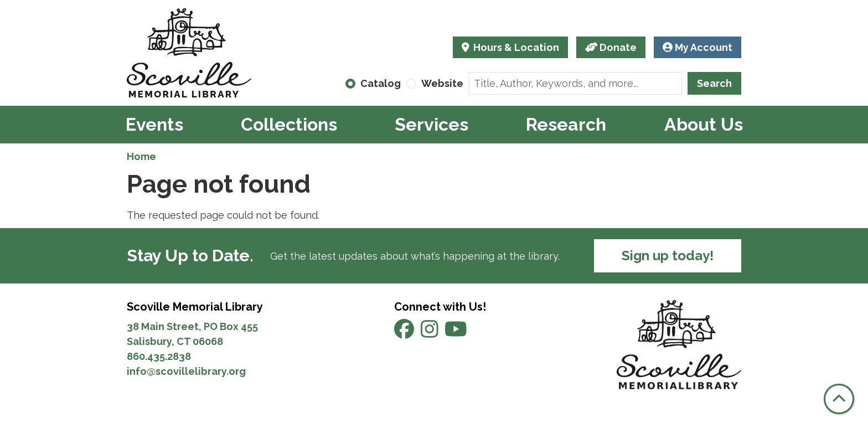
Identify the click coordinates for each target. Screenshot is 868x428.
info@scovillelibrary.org (186, 371)
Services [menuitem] (432, 124)
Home (141, 156)
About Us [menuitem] (704, 124)
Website (442, 83)
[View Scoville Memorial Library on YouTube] (456, 333)
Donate (611, 47)
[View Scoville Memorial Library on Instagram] (431, 333)
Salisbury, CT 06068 (176, 341)
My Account (697, 47)
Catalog (381, 83)
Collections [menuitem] (289, 124)
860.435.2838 (159, 356)
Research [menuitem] (566, 124)
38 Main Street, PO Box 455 (192, 326)
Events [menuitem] (154, 124)
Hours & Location (515, 47)
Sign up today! (668, 256)
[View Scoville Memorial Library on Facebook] (405, 333)
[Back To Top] (839, 399)
